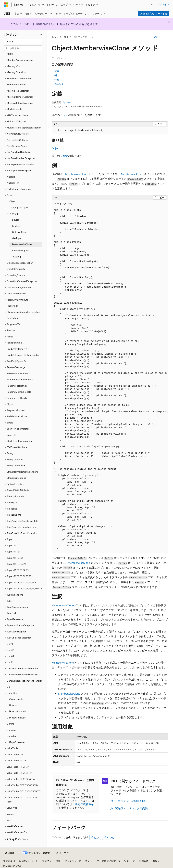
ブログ (46, 861)
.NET (66, 37)
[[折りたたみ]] (41, 35)
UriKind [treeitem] (11, 724)
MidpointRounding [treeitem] (16, 84)
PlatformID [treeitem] (12, 306)
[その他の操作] (165, 37)
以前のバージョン (29, 861)
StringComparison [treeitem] (16, 465)
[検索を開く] (152, 5)
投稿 (58, 861)
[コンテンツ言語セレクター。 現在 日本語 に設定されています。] (10, 853)
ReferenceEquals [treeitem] (21, 250)
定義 (57, 71)
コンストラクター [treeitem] (19, 207)
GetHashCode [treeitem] (19, 232)
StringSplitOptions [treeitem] (16, 478)
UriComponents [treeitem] (15, 699)
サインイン (163, 4)
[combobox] (23, 42)
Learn (55, 37)
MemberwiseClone (76, 174)
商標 (155, 861)
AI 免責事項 (9, 861)
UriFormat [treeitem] (12, 705)
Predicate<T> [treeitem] (14, 318)
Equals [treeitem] (15, 220)
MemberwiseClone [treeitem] (22, 244)
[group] (110, 376)
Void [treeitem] (9, 820)
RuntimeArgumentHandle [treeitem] (20, 379)
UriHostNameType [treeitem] (16, 718)
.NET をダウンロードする (154, 14)
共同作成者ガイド (75, 806)
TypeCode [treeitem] (12, 613)
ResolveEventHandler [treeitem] (18, 373)
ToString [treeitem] (16, 257)
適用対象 (59, 84)
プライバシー (72, 861)
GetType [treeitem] (16, 238)
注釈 (57, 80)
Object (64, 115)
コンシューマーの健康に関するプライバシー (109, 861)
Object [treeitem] (13, 201)
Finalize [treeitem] (16, 226)
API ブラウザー (82, 37)
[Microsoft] (6, 5)
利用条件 (144, 861)
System (67, 102)
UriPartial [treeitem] (11, 736)
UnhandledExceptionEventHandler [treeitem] (24, 681)
